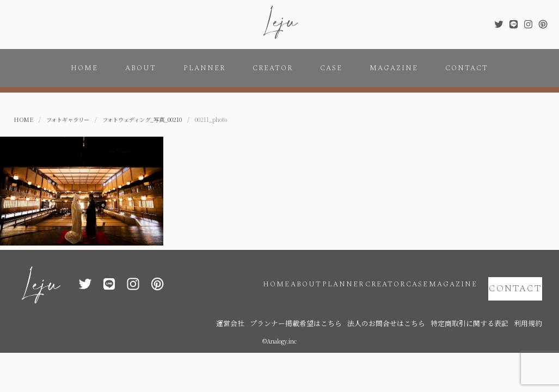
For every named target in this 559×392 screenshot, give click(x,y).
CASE (331, 68)
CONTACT (467, 68)
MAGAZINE (394, 68)
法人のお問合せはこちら (420, 306)
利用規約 (531, 306)
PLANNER (204, 68)
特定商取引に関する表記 (485, 306)
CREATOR (273, 68)
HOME (84, 68)
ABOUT (141, 68)
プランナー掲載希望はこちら (349, 306)
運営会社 (297, 306)
